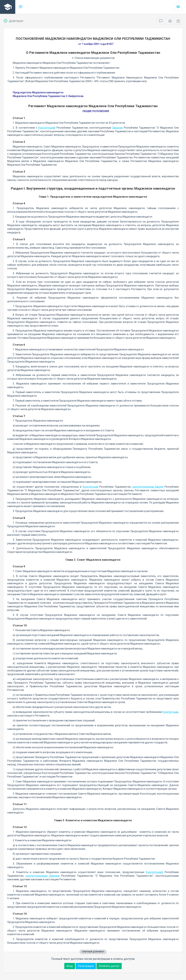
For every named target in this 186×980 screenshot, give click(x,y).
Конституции (90, 487)
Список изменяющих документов (93, 58)
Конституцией (47, 128)
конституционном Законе (148, 487)
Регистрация (86, 966)
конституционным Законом (43, 876)
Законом (117, 128)
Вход (70, 966)
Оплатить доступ (109, 966)
